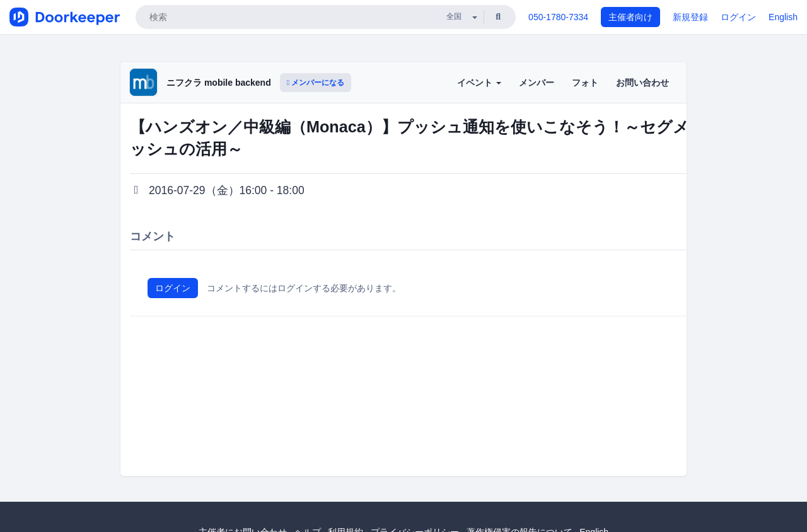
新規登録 (690, 17)
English (783, 17)
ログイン (738, 17)
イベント (479, 83)
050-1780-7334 (558, 17)
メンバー (537, 83)
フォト (585, 83)
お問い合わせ (642, 83)
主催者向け (630, 17)
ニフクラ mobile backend (219, 83)
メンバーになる (316, 83)
